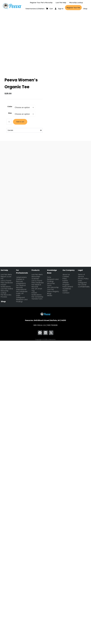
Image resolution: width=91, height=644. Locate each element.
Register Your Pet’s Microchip (41, 3)
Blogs (49, 293)
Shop (85, 9)
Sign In (61, 9)
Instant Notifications (6, 285)
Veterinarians (21, 277)
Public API (20, 293)
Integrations (21, 283)
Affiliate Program (66, 283)
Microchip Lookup (76, 3)
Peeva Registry (53, 291)
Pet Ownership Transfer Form (37, 297)
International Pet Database (22, 290)
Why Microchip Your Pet (53, 288)
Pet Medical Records (21, 286)
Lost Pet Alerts (6, 274)
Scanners (35, 278)
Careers (66, 276)
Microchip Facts (51, 284)
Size (10, 112)
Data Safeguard (20, 296)
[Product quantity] (9, 121)
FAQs (49, 277)
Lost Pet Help (61, 3)
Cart (51, 9)
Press (65, 278)
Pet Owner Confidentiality (84, 285)
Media (50, 295)
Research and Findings (22, 300)
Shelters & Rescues (20, 280)
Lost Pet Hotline (7, 288)
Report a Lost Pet (6, 277)
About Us (66, 274)
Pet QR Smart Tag (37, 289)
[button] (40, 332)
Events (65, 280)
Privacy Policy (83, 278)
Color (10, 106)
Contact (66, 292)
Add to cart (20, 121)
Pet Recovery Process (6, 295)
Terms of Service (81, 275)
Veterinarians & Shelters (35, 9)
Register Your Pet (73, 8)
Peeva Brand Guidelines (68, 287)
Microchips (36, 276)
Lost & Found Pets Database (7, 281)
